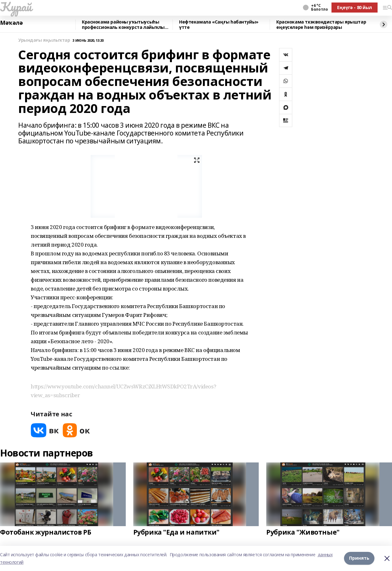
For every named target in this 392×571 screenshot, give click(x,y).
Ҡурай (16, 7)
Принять (359, 558)
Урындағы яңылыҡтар (44, 40)
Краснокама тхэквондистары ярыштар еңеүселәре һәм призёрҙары (321, 25)
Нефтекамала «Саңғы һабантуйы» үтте (219, 25)
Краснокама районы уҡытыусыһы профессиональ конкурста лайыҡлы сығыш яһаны (123, 25)
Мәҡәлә (11, 23)
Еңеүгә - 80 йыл (355, 7)
